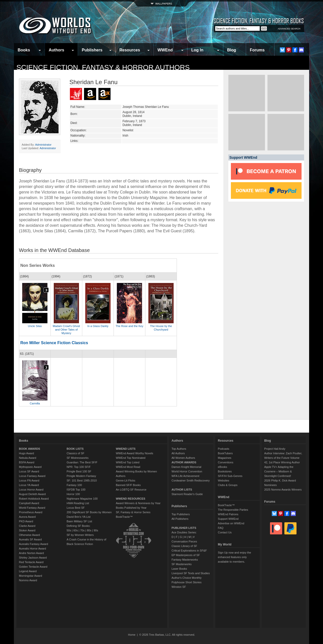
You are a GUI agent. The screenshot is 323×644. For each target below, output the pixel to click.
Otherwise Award (29, 535)
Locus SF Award (29, 471)
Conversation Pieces (184, 541)
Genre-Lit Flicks (126, 480)
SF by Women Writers (80, 535)
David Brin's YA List (79, 517)
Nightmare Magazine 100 (82, 499)
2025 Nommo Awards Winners (283, 490)
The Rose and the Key (129, 326)
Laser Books (179, 569)
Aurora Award (27, 517)
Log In (197, 50)
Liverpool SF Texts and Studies (191, 573)
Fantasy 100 (74, 485)
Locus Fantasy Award (32, 476)
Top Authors (179, 449)
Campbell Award (29, 503)
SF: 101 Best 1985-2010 (82, 480)
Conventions (225, 462)
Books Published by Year (131, 508)
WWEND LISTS (126, 449)
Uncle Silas (35, 326)
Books (24, 50)
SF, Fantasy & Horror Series (133, 512)
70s (82, 530)
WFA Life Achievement (185, 476)
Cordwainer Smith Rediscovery (191, 480)
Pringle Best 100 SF (79, 471)
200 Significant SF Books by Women (89, 512)
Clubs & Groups (228, 485)
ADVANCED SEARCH (289, 29)
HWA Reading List (78, 503)
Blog (232, 50)
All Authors (178, 453)
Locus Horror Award (31, 490)
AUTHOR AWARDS (184, 462)
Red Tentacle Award (31, 562)
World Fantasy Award (32, 508)
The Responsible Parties (233, 510)
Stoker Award (27, 530)
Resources (130, 50)
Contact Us (225, 532)
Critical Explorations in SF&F (189, 551)
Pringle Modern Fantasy (81, 476)
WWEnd (165, 50)
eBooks (222, 467)
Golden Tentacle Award (33, 567)
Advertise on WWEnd (231, 523)
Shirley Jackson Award (33, 558)
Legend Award (28, 571)
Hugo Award (26, 453)
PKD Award (26, 521)
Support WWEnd (228, 519)
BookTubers (225, 453)
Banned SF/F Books (128, 485)
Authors (56, 50)
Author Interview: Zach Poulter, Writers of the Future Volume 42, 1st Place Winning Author (283, 458)
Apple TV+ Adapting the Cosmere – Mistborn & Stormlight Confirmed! (279, 471)
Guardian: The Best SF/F (82, 462)
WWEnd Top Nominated (131, 458)
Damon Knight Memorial (186, 467)
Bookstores (225, 471)
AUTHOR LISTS (182, 490)
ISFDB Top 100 (76, 490)
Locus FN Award (29, 480)
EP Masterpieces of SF (186, 555)
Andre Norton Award (31, 553)
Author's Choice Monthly (187, 578)
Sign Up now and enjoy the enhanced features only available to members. (234, 557)
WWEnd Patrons (228, 514)
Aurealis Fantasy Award (33, 544)
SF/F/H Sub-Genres (230, 476)
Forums (257, 50)
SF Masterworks (182, 564)
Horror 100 (73, 494)
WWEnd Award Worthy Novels (134, 453)
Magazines (224, 458)
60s (76, 530)
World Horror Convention (187, 471)
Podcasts (223, 449)
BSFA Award (27, 462)
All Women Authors (183, 458)
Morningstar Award (31, 576)
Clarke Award (27, 526)
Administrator (43, 145)
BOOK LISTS (75, 449)
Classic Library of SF (184, 546)
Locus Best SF (76, 508)
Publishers (92, 50)
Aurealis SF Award (30, 539)
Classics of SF (75, 453)
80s (89, 530)
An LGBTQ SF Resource (131, 490)
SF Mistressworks (78, 458)
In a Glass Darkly (98, 326)
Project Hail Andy (275, 449)
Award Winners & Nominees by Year (138, 503)
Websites (223, 480)
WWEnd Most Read (128, 467)
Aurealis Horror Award (32, 549)
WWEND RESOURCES (131, 499)
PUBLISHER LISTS (184, 528)
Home (132, 635)
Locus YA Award (29, 485)
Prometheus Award (31, 512)
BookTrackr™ (124, 517)
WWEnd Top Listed (128, 462)
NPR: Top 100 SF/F (79, 467)
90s (96, 530)
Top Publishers (181, 514)
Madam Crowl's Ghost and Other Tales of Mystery (66, 330)
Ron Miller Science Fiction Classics (54, 343)
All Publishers (180, 519)
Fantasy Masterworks (185, 560)
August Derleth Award (32, 494)
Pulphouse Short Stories (187, 582)
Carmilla (35, 403)
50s (69, 530)
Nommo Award (28, 580)
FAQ (221, 528)
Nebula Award (28, 458)
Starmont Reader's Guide (187, 494)
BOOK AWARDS (30, 449)
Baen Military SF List (79, 521)
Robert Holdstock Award (34, 499)
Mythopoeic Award (30, 467)
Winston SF (179, 587)
